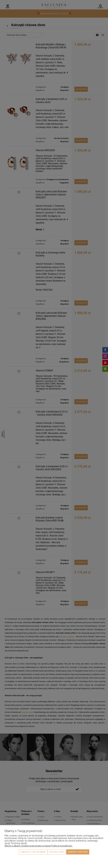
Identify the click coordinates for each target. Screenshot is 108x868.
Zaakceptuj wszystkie (78, 852)
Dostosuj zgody (57, 852)
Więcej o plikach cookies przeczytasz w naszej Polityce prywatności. (39, 846)
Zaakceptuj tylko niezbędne (33, 852)
